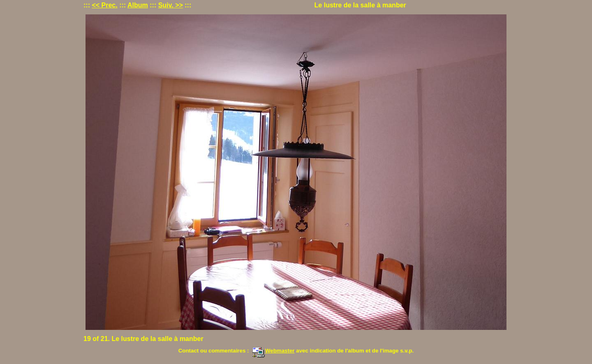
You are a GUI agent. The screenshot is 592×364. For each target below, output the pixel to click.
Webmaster (273, 351)
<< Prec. (104, 5)
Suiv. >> (171, 5)
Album (138, 5)
